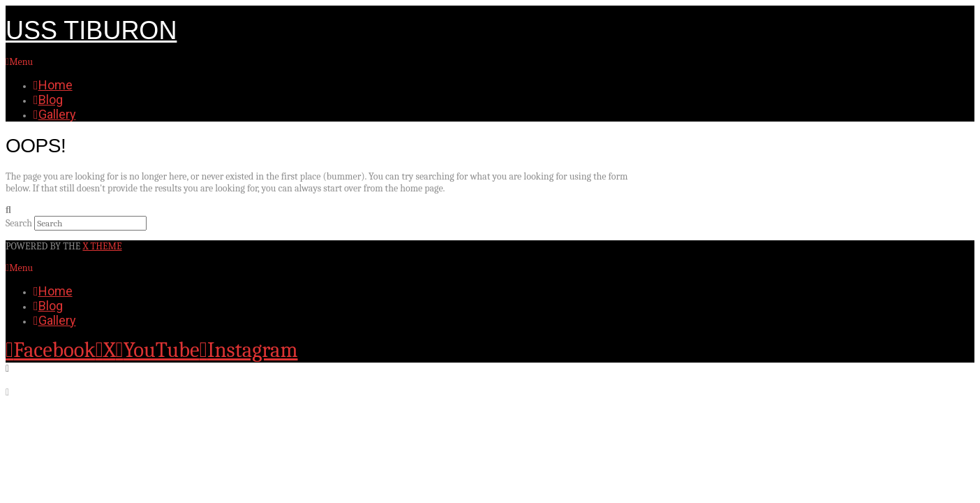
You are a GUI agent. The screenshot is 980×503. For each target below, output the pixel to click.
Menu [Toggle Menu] (19, 62)
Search (19, 223)
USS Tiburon (91, 30)
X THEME (102, 246)
